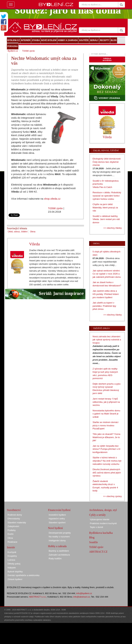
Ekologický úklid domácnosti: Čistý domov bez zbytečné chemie (107, 162)
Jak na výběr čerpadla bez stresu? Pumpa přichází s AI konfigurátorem (106, 449)
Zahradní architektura (59, 555)
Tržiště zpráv (55, 208)
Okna (33, 232)
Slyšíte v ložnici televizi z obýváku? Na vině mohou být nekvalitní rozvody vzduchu (107, 461)
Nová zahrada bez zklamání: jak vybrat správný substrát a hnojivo (107, 340)
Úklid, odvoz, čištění (18, 232)
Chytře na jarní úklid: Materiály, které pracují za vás (105, 207)
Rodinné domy (15, 515)
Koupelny (12, 556)
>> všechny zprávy (112, 496)
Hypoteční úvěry (57, 519)
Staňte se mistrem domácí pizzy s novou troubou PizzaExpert (106, 425)
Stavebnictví (14, 510)
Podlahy (12, 530)
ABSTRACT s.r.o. (38, 597)
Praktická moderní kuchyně (103, 523)
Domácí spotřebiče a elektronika (23, 575)
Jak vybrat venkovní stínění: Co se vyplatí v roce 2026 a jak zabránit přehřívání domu (107, 274)
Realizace (12, 542)
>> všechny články (113, 228)
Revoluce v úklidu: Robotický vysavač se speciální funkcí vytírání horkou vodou (107, 196)
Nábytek (12, 568)
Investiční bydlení (57, 515)
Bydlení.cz (13, 51)
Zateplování (13, 526)
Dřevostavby (14, 519)
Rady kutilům (55, 559)
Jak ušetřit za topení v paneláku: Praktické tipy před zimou (104, 306)
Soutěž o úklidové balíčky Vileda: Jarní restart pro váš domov (106, 219)
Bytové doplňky (15, 572)
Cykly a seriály (97, 515)
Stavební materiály (17, 523)
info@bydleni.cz (84, 593)
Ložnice (11, 560)
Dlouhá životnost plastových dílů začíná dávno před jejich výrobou (107, 473)
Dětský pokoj (14, 564)
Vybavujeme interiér (100, 519)
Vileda (35, 244)
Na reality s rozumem (59, 537)
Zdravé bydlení (15, 579)
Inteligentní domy (57, 541)
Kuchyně (12, 552)
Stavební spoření (57, 523)
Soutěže (94, 542)
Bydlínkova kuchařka (101, 533)
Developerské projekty (60, 533)
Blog (92, 537)
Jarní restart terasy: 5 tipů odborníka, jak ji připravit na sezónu (106, 402)
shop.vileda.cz (52, 199)
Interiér (11, 547)
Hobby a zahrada (57, 546)
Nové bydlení (55, 528)
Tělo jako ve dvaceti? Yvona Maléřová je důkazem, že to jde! (106, 437)
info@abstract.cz (82, 597)
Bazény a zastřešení (59, 551)
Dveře (11, 534)
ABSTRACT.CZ (98, 552)
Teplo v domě (96, 527)
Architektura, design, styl (103, 510)
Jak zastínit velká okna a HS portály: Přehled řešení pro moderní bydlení (106, 294)
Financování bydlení (59, 510)
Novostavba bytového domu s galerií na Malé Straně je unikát (106, 414)
